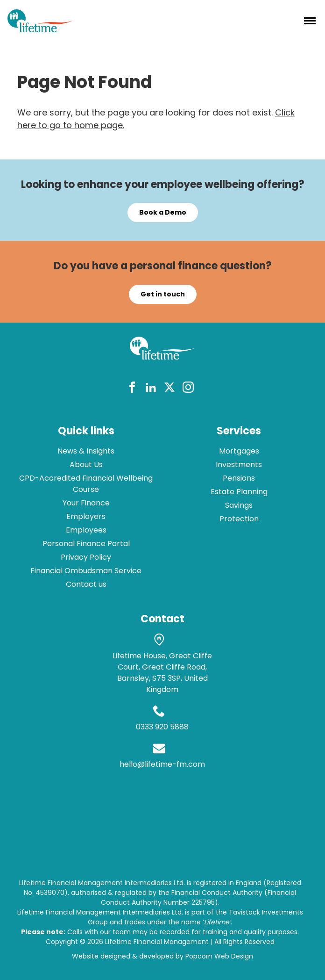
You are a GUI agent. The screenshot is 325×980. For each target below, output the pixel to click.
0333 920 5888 (162, 727)
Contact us (86, 584)
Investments (239, 465)
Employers (86, 516)
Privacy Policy (86, 557)
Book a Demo (163, 212)
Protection (239, 519)
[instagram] (188, 389)
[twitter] (170, 389)
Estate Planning (239, 492)
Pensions (239, 478)
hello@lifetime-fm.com (162, 764)
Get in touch (163, 294)
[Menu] (310, 21)
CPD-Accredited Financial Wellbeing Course (86, 484)
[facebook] (132, 389)
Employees (86, 530)
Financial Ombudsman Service (86, 571)
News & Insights (86, 451)
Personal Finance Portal (86, 544)
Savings (239, 505)
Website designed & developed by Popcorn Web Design (162, 956)
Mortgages (239, 451)
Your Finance (86, 503)
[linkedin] (151, 389)
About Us (86, 465)
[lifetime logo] (40, 29)
